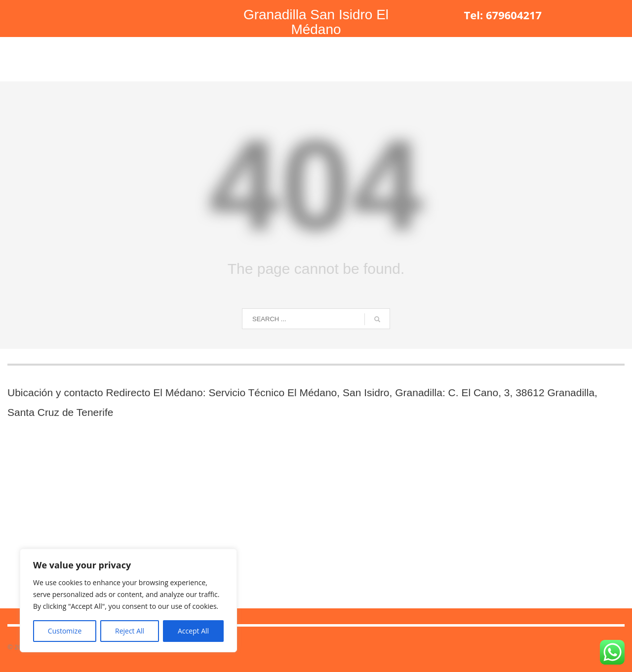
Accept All (193, 631)
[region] (128, 600)
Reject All (130, 631)
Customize (65, 631)
